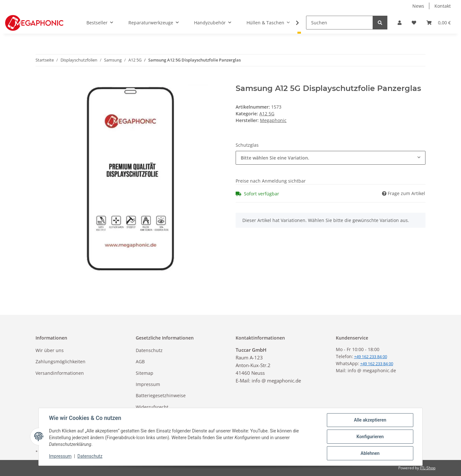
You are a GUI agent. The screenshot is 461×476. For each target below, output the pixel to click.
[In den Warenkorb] (41, 80)
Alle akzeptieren (370, 420)
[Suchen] (340, 23)
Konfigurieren (370, 437)
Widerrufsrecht (152, 407)
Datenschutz (149, 350)
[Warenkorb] (439, 23)
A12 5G (267, 114)
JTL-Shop (428, 468)
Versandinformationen (60, 373)
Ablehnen (370, 453)
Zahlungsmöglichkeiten (61, 361)
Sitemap (145, 373)
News (418, 6)
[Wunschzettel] (414, 23)
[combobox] (331, 158)
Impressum (148, 384)
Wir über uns (50, 350)
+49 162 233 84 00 (377, 364)
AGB (140, 361)
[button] (400, 23)
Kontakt (443, 6)
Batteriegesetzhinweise (161, 395)
